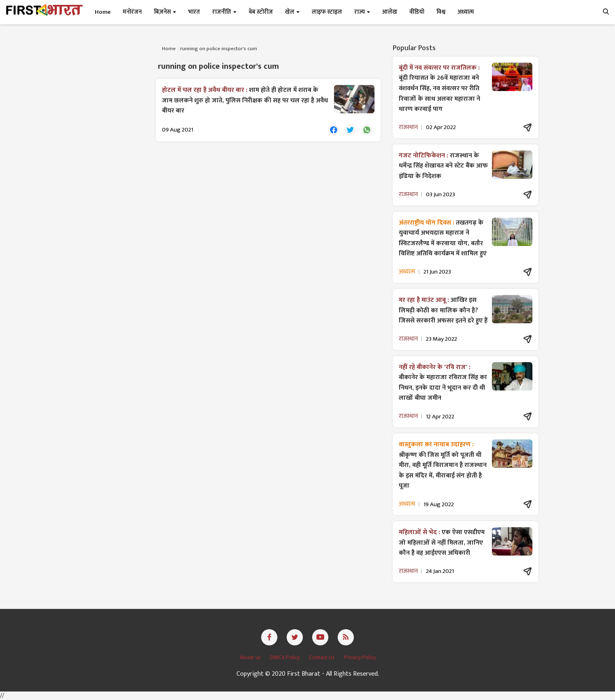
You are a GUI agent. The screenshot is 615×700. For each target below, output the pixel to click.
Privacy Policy (360, 657)
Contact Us (322, 657)
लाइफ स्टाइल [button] (327, 12)
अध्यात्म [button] (466, 12)
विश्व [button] (441, 12)
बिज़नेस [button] (165, 12)
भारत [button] (194, 12)
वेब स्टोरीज (261, 12)
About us (251, 657)
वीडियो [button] (417, 12)
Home (103, 12)
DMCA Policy (285, 657)
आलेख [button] (390, 12)
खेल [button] (292, 12)
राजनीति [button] (224, 12)
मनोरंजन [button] (132, 12)
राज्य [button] (362, 12)
